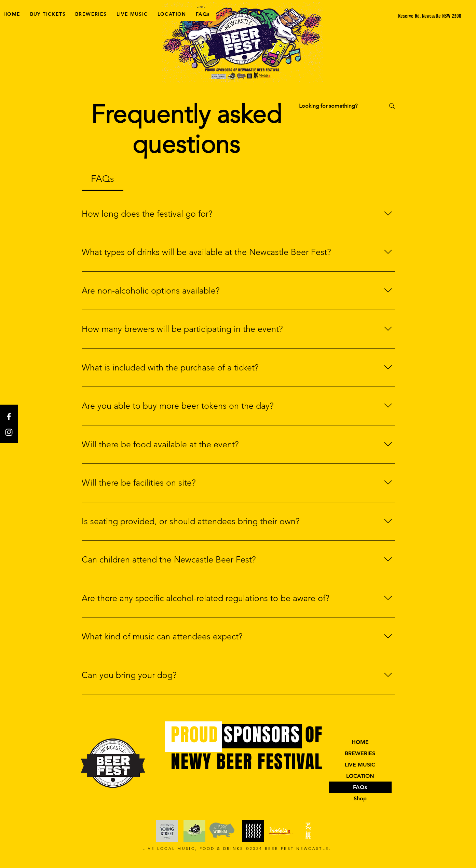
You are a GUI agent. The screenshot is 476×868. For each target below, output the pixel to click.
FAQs (360, 787)
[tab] (103, 179)
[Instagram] (9, 432)
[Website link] (253, 831)
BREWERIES (360, 753)
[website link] (167, 831)
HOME (360, 742)
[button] (426, 16)
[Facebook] (9, 417)
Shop (360, 798)
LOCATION (360, 776)
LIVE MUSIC (360, 765)
